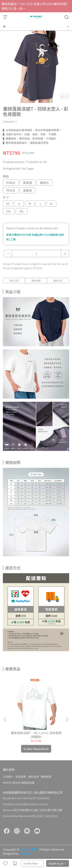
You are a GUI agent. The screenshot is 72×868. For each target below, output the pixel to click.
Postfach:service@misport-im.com (25, 804)
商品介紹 (14, 280)
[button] (67, 720)
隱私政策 (34, 777)
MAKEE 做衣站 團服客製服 (19, 783)
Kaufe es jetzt (58, 863)
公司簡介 (8, 777)
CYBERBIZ (26, 853)
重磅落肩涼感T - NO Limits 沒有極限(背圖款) (36, 735)
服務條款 (46, 777)
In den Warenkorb (34, 863)
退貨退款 (21, 777)
